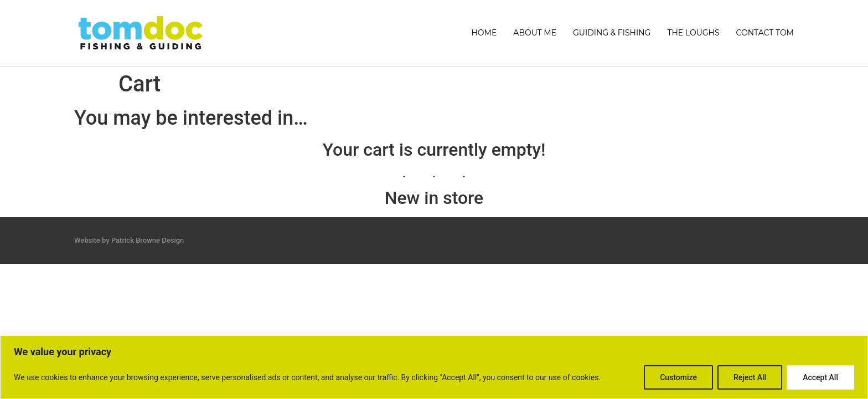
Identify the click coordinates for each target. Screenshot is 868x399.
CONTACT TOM (765, 33)
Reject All (750, 377)
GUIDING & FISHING (612, 33)
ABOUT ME (535, 33)
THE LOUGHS (693, 33)
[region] (434, 367)
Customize (678, 377)
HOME (484, 33)
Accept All (820, 377)
